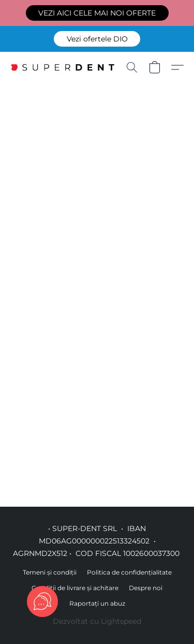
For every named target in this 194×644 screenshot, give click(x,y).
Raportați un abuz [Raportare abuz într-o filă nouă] (97, 603)
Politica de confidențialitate (129, 572)
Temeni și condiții (50, 572)
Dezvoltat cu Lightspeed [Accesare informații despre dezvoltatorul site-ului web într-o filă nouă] (97, 621)
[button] (97, 13)
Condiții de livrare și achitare (75, 588)
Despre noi (146, 588)
